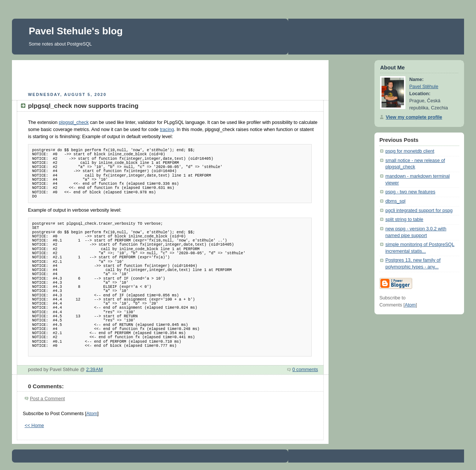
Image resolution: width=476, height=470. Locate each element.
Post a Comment (47, 399)
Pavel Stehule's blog (76, 31)
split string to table (404, 220)
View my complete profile (414, 117)
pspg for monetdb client (410, 151)
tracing (167, 130)
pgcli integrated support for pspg (419, 211)
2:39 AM (95, 370)
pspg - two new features (410, 192)
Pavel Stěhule (424, 87)
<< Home (34, 426)
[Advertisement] (170, 75)
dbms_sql (395, 201)
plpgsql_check (74, 122)
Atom (92, 414)
